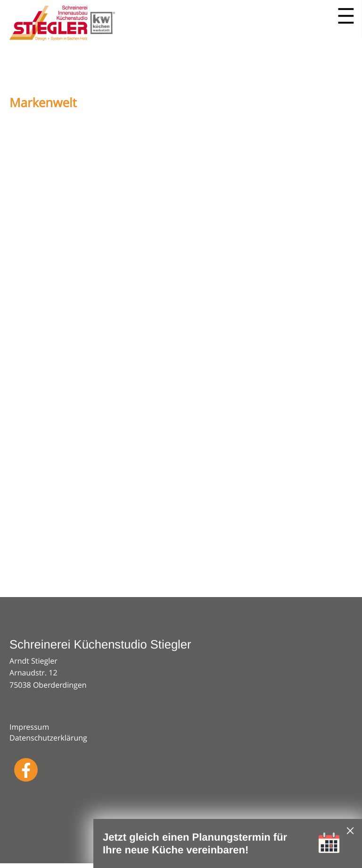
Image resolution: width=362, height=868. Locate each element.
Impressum (29, 727)
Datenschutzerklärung (48, 738)
